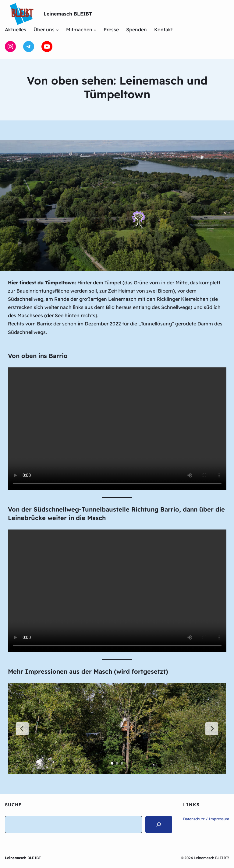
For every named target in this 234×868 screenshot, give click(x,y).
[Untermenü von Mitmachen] (95, 30)
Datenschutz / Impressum (206, 819)
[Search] (159, 825)
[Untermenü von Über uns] (57, 30)
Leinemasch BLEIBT (68, 14)
